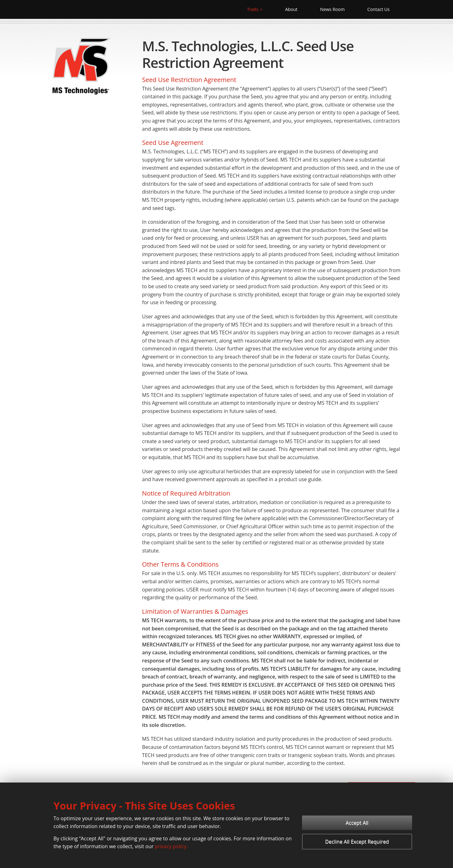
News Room (333, 9)
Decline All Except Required (357, 842)
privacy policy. (171, 846)
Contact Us (379, 9)
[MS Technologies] (81, 67)
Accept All (357, 823)
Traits (255, 9)
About (291, 9)
